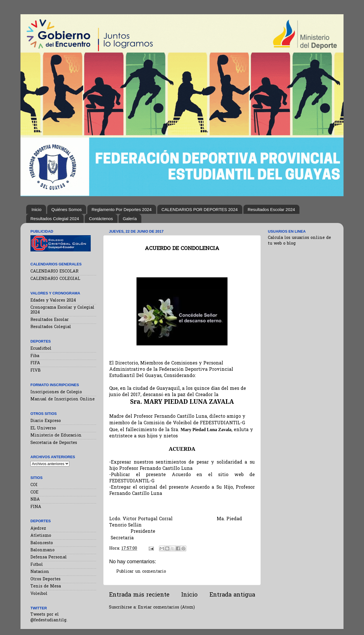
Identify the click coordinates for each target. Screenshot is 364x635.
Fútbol (37, 565)
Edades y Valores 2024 (53, 301)
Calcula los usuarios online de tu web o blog (299, 241)
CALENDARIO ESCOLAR (54, 272)
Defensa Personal (49, 557)
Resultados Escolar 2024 (271, 209)
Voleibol (39, 594)
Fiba (35, 356)
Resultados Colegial (51, 327)
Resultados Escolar (50, 320)
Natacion (40, 572)
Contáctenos (101, 219)
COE (34, 492)
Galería (130, 219)
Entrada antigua (232, 595)
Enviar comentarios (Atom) (166, 608)
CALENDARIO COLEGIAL (55, 279)
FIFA (35, 363)
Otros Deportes (45, 579)
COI (34, 485)
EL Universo (43, 428)
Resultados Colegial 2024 (55, 219)
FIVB (36, 371)
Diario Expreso (46, 421)
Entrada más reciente (139, 595)
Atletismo (41, 536)
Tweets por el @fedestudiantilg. (49, 617)
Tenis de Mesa (46, 586)
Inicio (37, 209)
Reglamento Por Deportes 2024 (122, 209)
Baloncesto (42, 543)
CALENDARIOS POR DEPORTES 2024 (200, 209)
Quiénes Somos (67, 209)
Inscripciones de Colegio (56, 392)
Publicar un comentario (141, 572)
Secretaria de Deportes (54, 443)
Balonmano (43, 550)
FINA (36, 507)
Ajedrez (38, 529)
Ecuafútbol (41, 349)
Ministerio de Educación (56, 436)
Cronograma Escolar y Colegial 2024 (62, 310)
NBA (35, 500)
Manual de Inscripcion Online (63, 399)
